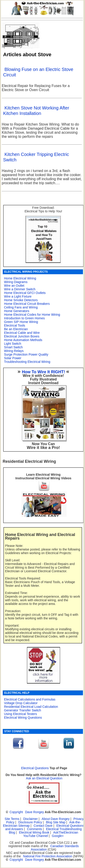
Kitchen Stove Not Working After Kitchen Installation (36, 111)
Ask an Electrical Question (44, 778)
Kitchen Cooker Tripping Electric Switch (36, 157)
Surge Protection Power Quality (26, 354)
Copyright (16, 812)
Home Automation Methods (23, 340)
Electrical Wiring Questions (23, 718)
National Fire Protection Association (48, 856)
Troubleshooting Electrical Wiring (27, 362)
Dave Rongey (35, 812)
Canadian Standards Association (55, 848)
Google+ (58, 836)
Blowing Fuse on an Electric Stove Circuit (38, 72)
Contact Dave (43, 826)
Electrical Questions (35, 768)
